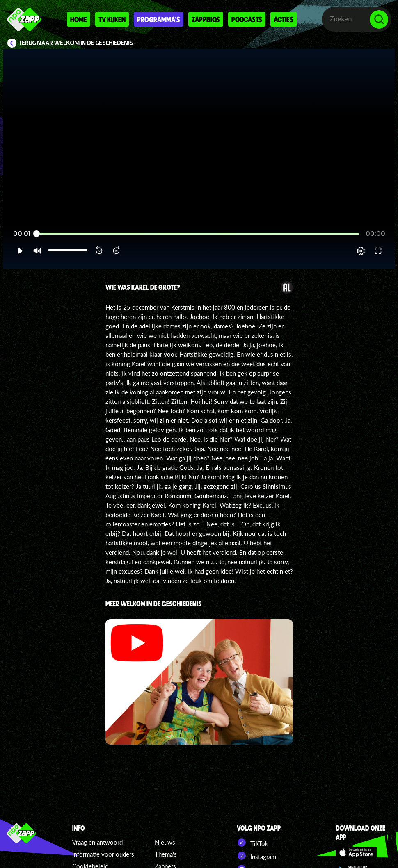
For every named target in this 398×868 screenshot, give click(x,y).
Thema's (166, 854)
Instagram (256, 856)
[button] (20, 251)
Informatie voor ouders (103, 854)
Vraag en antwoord (97, 842)
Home (79, 19)
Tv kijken (112, 19)
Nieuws (165, 842)
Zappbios (206, 19)
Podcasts (247, 19)
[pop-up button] (361, 251)
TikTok (253, 843)
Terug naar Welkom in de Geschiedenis (76, 43)
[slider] (198, 234)
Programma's (159, 19)
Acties (284, 19)
